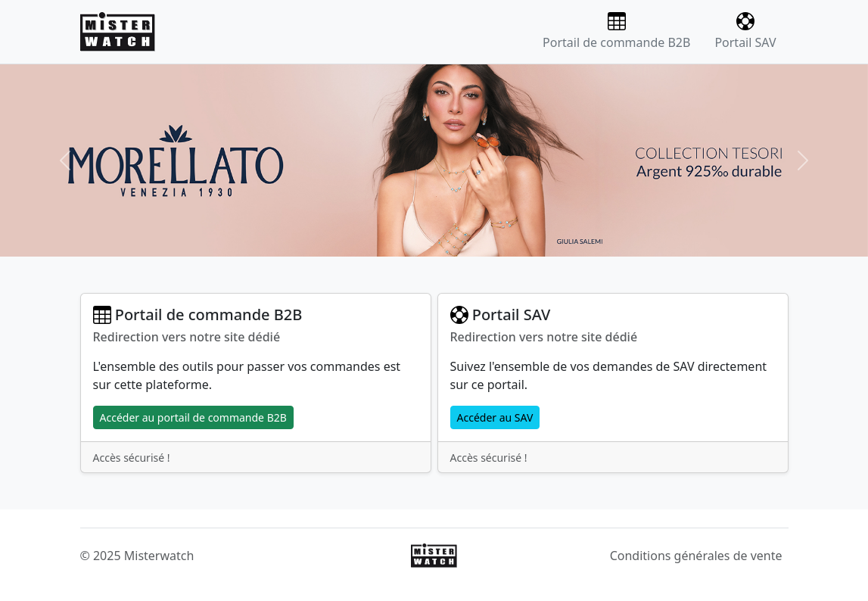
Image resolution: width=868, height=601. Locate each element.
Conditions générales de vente (696, 556)
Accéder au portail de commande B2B (193, 417)
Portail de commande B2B (616, 31)
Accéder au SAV (495, 417)
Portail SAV (745, 31)
